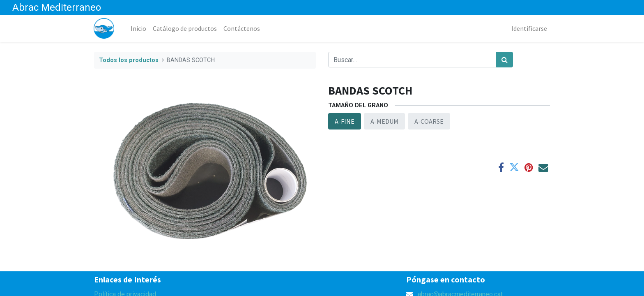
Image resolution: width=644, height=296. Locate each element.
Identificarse (529, 28)
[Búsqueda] (505, 60)
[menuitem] (139, 28)
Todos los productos (129, 60)
